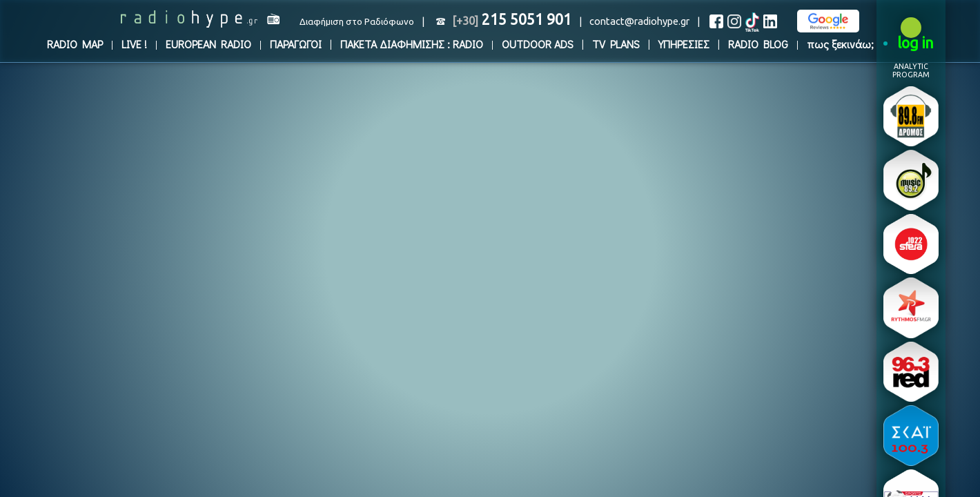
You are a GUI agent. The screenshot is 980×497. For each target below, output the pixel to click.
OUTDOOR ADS (538, 44)
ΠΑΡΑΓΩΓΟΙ (296, 44)
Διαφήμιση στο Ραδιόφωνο (357, 22)
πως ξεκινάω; (840, 44)
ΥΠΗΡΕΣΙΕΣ (684, 44)
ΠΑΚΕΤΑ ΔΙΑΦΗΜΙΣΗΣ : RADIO (412, 44)
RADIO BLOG (758, 44)
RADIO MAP (75, 44)
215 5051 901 (512, 19)
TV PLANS (616, 44)
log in (915, 43)
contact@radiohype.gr (639, 21)
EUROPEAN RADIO (208, 44)
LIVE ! (134, 44)
